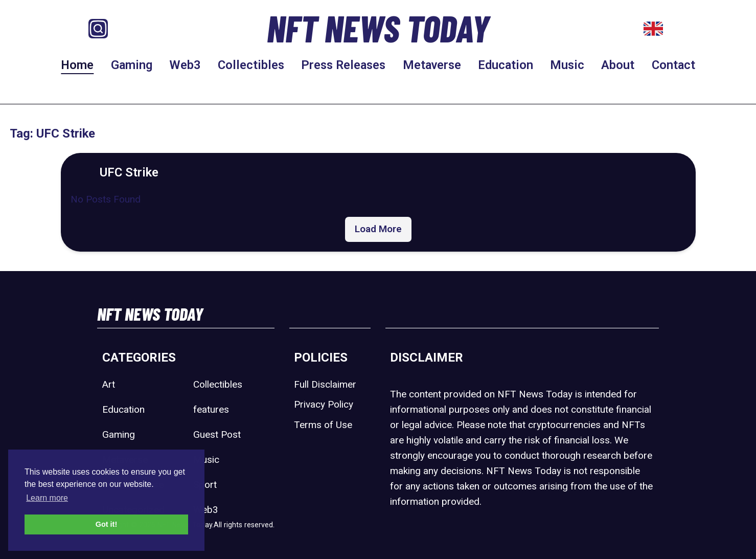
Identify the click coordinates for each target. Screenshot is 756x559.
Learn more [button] (47, 498)
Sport (205, 485)
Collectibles (251, 65)
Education (506, 65)
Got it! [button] (106, 524)
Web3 (185, 65)
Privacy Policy (324, 404)
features (211, 409)
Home (77, 65)
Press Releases (343, 65)
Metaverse (432, 65)
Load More (378, 229)
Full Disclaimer (325, 384)
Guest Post (217, 434)
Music (567, 65)
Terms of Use (323, 425)
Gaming (132, 65)
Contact (673, 65)
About (618, 65)
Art (109, 384)
